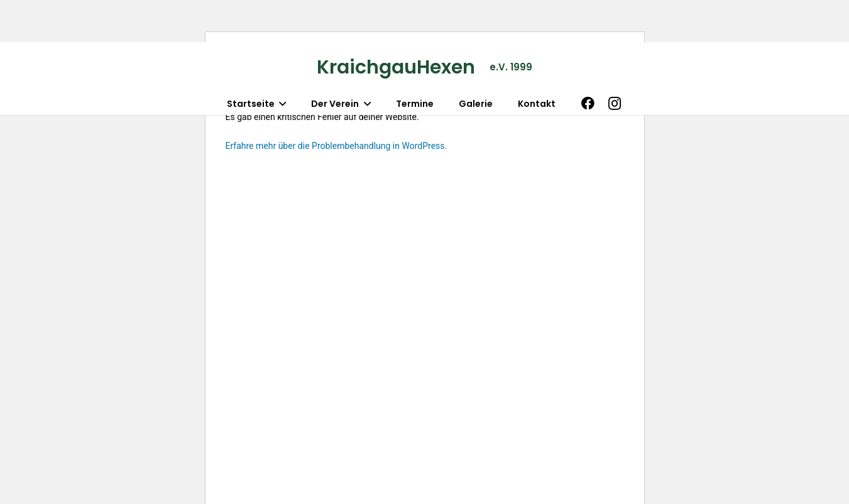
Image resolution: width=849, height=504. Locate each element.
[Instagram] (615, 104)
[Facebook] (588, 104)
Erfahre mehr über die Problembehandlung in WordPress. (337, 146)
